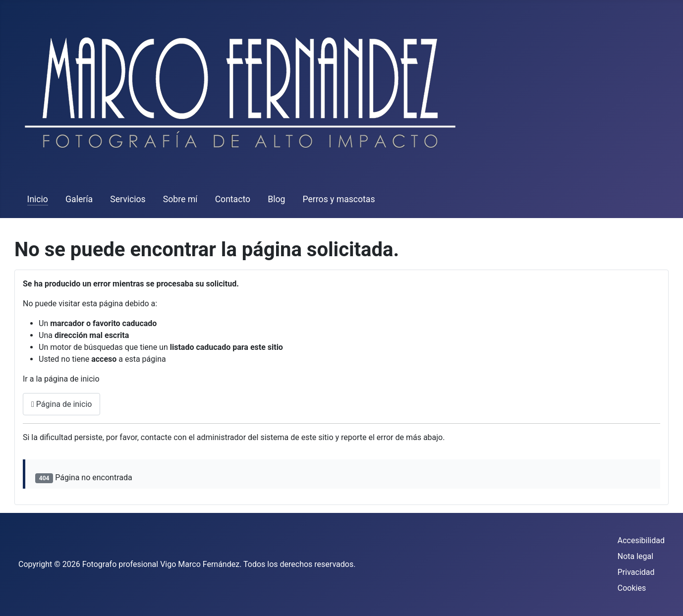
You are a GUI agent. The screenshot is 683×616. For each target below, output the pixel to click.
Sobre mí (180, 199)
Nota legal (635, 556)
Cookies (632, 588)
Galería (79, 199)
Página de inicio (61, 404)
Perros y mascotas (339, 199)
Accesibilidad (641, 540)
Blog (276, 199)
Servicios (128, 199)
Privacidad (636, 572)
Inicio (38, 199)
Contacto (233, 199)
